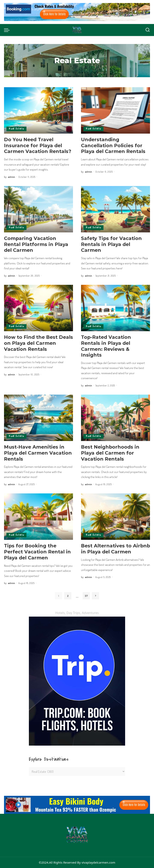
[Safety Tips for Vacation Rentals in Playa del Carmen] (115, 209)
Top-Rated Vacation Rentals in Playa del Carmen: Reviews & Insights (106, 346)
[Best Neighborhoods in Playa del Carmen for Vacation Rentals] (115, 418)
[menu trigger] (8, 30)
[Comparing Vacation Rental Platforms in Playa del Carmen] (38, 209)
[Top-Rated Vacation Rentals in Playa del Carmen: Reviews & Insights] (115, 308)
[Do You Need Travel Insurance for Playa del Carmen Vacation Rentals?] (38, 110)
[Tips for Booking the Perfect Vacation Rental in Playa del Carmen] (38, 517)
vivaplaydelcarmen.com (98, 862)
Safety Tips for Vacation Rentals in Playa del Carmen (112, 244)
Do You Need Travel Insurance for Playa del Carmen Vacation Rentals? (38, 145)
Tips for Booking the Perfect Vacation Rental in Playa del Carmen (38, 552)
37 (86, 596)
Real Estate (17, 129)
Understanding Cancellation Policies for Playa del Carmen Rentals (114, 145)
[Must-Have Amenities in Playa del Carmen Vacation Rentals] (38, 418)
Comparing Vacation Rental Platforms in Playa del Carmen (36, 244)
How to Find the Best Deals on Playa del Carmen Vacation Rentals (38, 343)
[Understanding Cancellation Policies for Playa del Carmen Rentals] (115, 110)
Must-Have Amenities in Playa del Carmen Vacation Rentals (38, 453)
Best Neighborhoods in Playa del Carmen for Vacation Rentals (111, 453)
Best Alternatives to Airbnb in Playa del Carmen (107, 552)
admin (12, 177)
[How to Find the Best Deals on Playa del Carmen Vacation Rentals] (38, 308)
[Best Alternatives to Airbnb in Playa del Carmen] (115, 517)
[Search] (148, 30)
